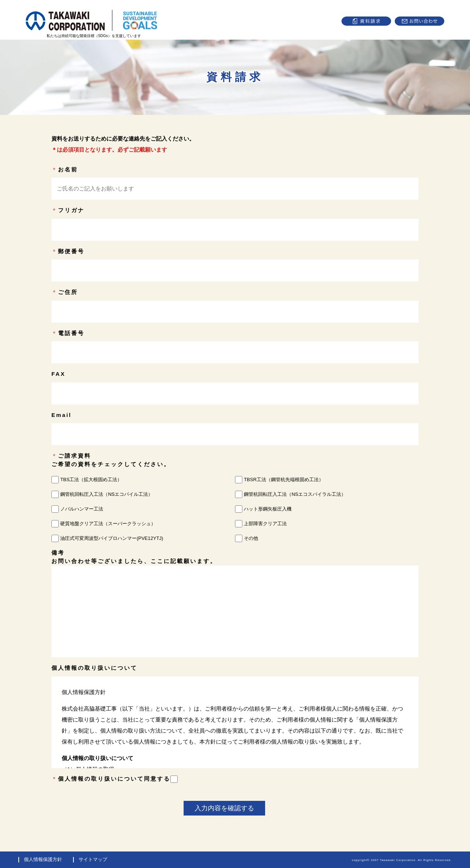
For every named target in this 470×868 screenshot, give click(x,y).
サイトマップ (93, 859)
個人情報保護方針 (43, 859)
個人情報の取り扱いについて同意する (118, 779)
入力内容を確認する (224, 808)
